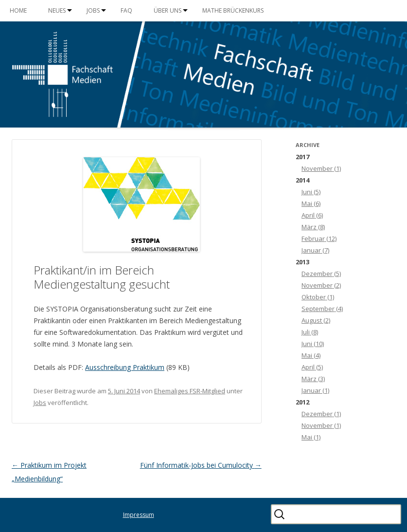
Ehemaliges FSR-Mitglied (190, 391)
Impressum (139, 515)
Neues (57, 10)
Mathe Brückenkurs (233, 10)
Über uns (168, 10)
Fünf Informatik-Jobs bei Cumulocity (201, 465)
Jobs (93, 10)
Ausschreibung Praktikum (125, 367)
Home (18, 10)
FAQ (126, 10)
